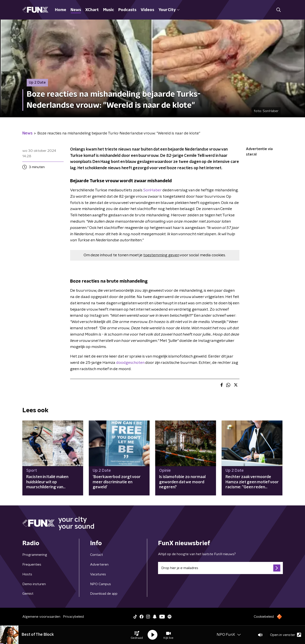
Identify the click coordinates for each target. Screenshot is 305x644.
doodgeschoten (130, 363)
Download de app (104, 594)
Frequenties (32, 565)
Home (61, 10)
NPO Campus (101, 584)
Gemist (28, 594)
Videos (147, 10)
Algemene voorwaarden (41, 617)
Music (109, 10)
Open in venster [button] (286, 635)
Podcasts (127, 10)
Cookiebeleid (264, 617)
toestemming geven (161, 255)
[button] (137, 635)
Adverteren (99, 565)
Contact (96, 555)
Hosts (27, 574)
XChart (92, 10)
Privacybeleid (73, 617)
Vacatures (98, 574)
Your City (169, 10)
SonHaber (152, 190)
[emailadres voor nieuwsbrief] (220, 568)
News (76, 10)
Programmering (35, 555)
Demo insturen (34, 584)
